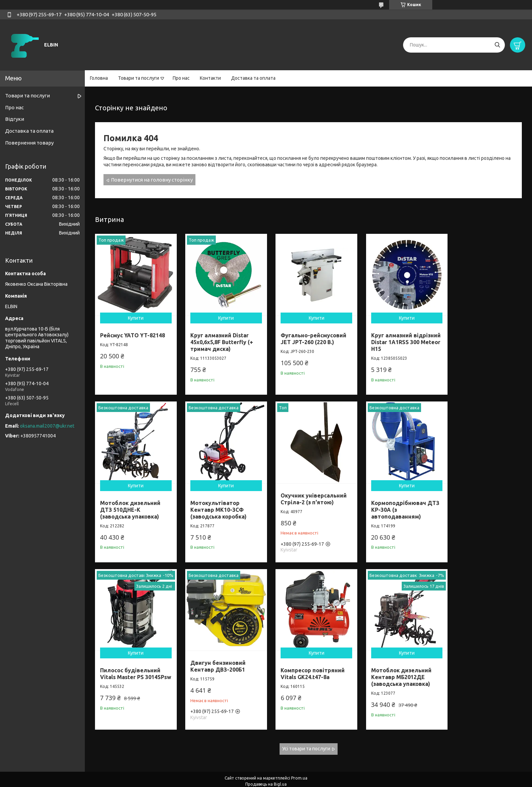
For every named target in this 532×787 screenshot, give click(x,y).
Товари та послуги (139, 78)
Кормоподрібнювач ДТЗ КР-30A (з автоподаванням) (302, 503)
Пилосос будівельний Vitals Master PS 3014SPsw (392, 503)
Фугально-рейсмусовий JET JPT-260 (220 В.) (307, 335)
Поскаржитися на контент (245, 780)
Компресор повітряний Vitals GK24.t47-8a (132, 664)
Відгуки (15, 119)
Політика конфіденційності (301, 780)
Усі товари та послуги (306, 739)
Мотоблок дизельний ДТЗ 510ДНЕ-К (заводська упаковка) (478, 339)
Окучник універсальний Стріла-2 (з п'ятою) (220, 492)
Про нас (181, 78)
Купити (134, 315)
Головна (99, 78)
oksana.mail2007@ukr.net (47, 426)
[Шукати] (497, 45)
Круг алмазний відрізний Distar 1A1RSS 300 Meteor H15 (394, 339)
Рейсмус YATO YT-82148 (132, 332)
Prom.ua (299, 768)
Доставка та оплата (253, 78)
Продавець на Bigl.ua (266, 774)
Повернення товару (29, 143)
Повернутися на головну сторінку (152, 180)
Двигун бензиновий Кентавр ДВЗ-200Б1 (476, 492)
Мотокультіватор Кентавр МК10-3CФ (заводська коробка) (128, 503)
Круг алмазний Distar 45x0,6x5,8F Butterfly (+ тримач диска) (219, 339)
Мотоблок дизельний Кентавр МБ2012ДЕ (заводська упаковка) (217, 667)
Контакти (210, 78)
